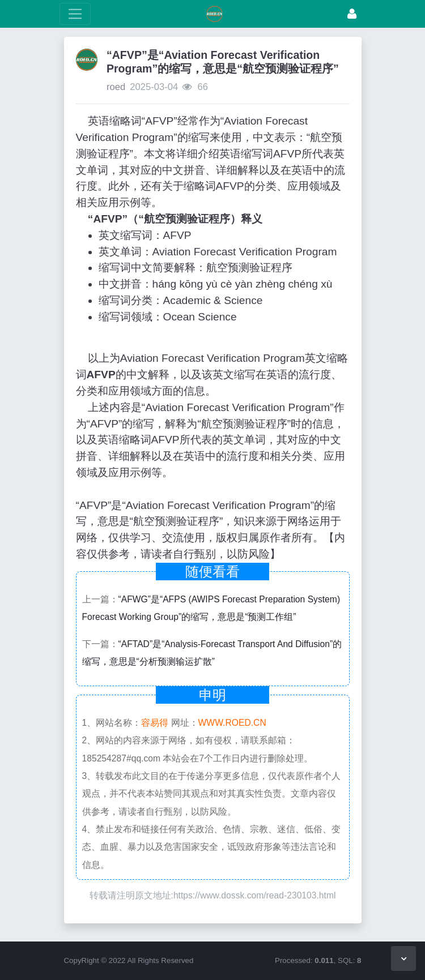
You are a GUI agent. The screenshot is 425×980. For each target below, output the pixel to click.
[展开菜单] (75, 14)
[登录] (352, 14)
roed (116, 87)
